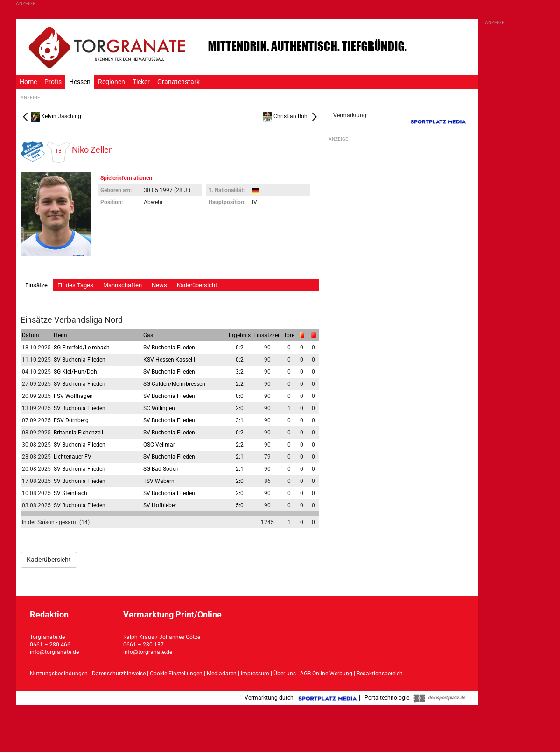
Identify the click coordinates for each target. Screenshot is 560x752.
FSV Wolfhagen (73, 396)
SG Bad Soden (161, 469)
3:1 (240, 420)
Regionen (112, 82)
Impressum (255, 674)
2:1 (240, 457)
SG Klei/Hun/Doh (75, 372)
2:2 (240, 384)
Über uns (285, 674)
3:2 (240, 372)
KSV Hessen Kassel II (170, 360)
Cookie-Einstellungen (176, 674)
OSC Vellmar (159, 445)
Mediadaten (222, 674)
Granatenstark (178, 82)
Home (28, 82)
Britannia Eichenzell (78, 433)
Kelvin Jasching (51, 116)
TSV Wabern (159, 481)
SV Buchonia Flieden (169, 348)
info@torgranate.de (54, 652)
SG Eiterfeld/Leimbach (82, 348)
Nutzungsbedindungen (59, 674)
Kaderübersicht (197, 285)
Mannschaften (122, 285)
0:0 (240, 396)
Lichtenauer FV (73, 457)
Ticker (141, 82)
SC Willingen (159, 408)
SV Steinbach (70, 493)
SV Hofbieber (160, 505)
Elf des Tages (75, 285)
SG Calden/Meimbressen (174, 384)
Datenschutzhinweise (119, 674)
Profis (53, 82)
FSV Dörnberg (71, 420)
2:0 (240, 408)
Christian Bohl (291, 116)
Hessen (80, 82)
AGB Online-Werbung (326, 674)
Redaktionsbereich (380, 674)
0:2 (240, 348)
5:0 (240, 505)
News (159, 285)
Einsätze (36, 285)
